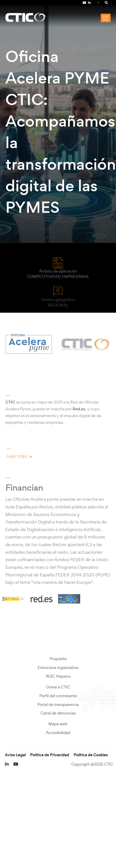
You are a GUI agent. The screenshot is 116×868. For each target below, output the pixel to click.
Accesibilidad (58, 733)
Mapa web (58, 724)
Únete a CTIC (58, 687)
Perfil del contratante (58, 696)
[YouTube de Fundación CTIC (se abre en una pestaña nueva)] (84, 3)
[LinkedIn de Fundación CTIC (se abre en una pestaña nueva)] (89, 3)
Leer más (18, 457)
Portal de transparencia (58, 705)
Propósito (58, 659)
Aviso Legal (15, 755)
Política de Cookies (91, 755)
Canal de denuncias (58, 713)
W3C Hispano (58, 676)
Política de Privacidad (50, 755)
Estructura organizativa (58, 668)
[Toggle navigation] (106, 18)
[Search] (106, 3)
